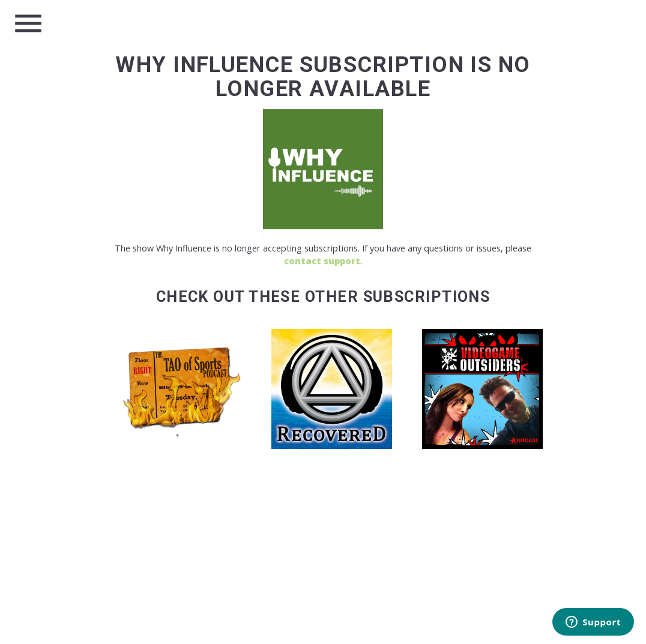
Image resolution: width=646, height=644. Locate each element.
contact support (322, 261)
